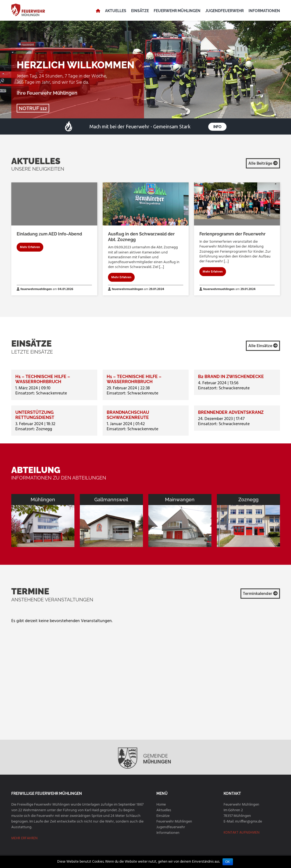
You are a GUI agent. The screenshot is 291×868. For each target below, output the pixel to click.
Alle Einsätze (263, 346)
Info (217, 127)
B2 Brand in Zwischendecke (231, 377)
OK (228, 862)
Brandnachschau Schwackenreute (128, 415)
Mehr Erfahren (30, 247)
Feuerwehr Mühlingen (177, 11)
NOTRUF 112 (33, 108)
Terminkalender (260, 594)
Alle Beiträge (263, 164)
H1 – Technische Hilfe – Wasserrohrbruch (43, 379)
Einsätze (140, 11)
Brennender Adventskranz (231, 412)
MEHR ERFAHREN (25, 838)
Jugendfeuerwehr (224, 11)
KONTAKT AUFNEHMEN (242, 833)
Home (161, 805)
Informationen (264, 11)
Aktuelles (116, 11)
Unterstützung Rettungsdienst (35, 415)
